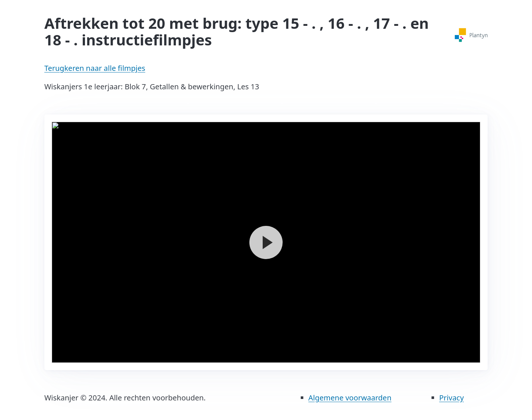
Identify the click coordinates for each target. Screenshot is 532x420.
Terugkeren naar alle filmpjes (95, 68)
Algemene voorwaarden (350, 398)
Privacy (452, 398)
